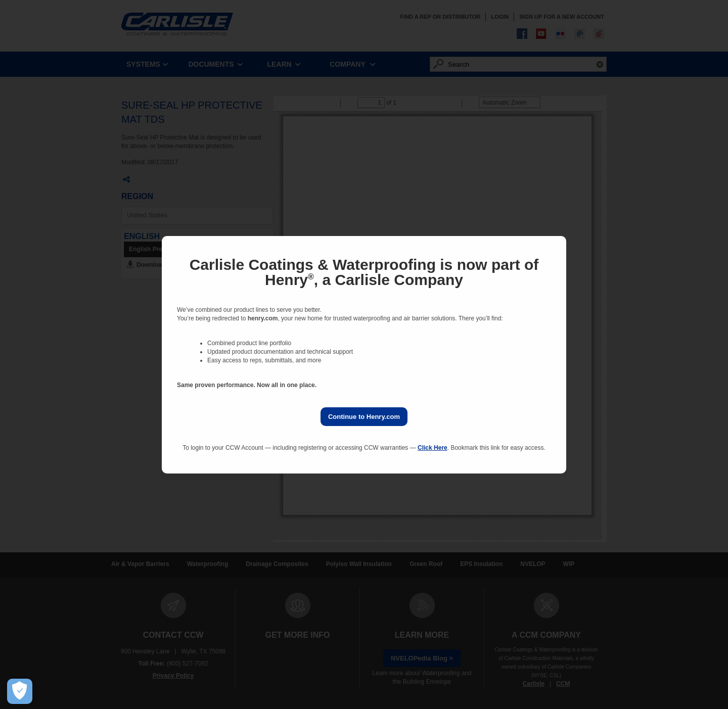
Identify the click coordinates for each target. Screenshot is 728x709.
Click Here (433, 448)
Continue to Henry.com (364, 417)
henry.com (263, 318)
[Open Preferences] (20, 691)
